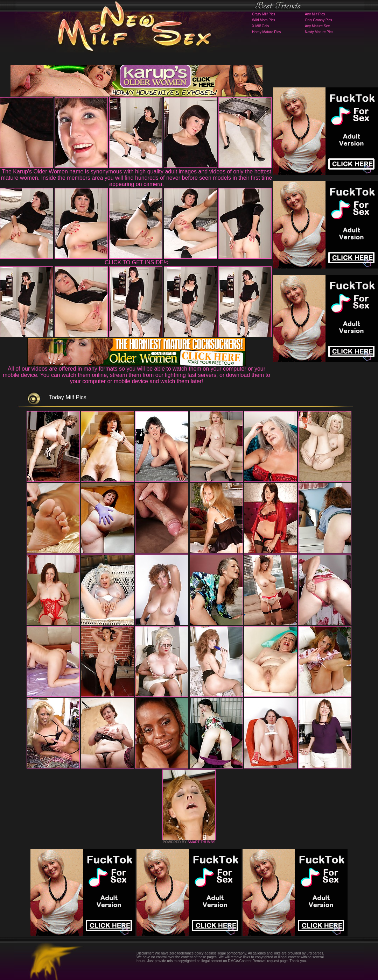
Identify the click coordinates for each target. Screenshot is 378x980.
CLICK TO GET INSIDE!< (136, 262)
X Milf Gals (260, 26)
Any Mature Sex (317, 26)
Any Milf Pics (315, 14)
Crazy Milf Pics (264, 14)
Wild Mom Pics (264, 20)
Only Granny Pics (318, 20)
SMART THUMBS (201, 842)
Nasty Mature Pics (319, 32)
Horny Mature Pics (266, 32)
